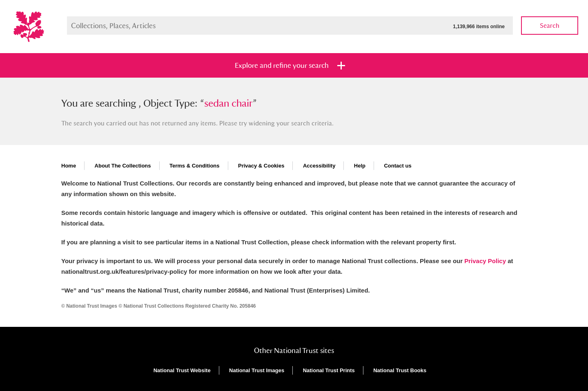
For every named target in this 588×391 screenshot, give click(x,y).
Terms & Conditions (195, 166)
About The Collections (123, 166)
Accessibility (319, 166)
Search (550, 26)
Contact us (398, 166)
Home (69, 166)
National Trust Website (182, 370)
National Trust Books (400, 370)
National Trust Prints (329, 370)
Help (360, 166)
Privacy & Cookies (261, 166)
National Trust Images (257, 370)
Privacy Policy (485, 261)
